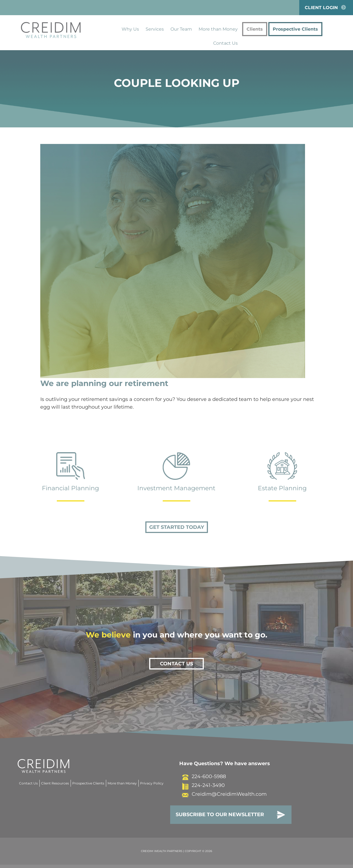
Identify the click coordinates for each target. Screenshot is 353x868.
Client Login (326, 8)
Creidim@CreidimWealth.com (223, 794)
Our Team (181, 29)
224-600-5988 (203, 776)
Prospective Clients (295, 29)
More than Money (218, 29)
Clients (255, 29)
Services (155, 29)
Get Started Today (177, 527)
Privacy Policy (152, 783)
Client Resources (55, 783)
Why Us (130, 29)
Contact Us (225, 43)
